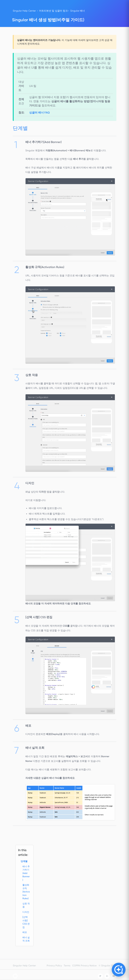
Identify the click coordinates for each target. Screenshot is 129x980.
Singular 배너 (78, 11)
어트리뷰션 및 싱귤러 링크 (53, 11)
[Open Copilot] (119, 970)
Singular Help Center (24, 11)
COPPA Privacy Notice (84, 966)
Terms (67, 966)
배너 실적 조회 (26, 939)
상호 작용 (26, 905)
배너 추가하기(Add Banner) (26, 873)
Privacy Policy (54, 966)
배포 (25, 932)
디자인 (26, 912)
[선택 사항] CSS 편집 (26, 922)
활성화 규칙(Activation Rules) (26, 892)
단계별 (24, 861)
